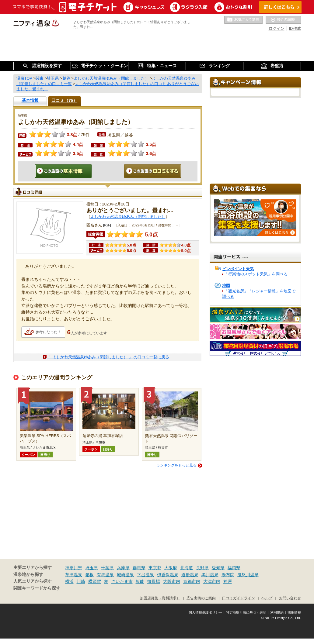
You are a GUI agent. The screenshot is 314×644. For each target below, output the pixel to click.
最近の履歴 (283, 20)
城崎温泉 (125, 575)
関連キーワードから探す (37, 588)
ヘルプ (267, 598)
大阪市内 (172, 581)
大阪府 (171, 568)
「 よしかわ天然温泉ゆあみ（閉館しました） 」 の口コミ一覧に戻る (108, 357)
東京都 (155, 568)
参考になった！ (48, 332)
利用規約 (277, 612)
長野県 (202, 568)
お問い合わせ (290, 598)
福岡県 (234, 568)
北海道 (187, 568)
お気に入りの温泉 (243, 20)
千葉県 (107, 568)
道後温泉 (190, 575)
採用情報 (294, 612)
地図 (226, 286)
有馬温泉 (105, 575)
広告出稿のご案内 (201, 598)
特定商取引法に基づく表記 (246, 612)
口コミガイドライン (239, 598)
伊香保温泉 (168, 575)
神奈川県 (74, 568)
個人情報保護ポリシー (205, 612)
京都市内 (192, 581)
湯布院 (228, 575)
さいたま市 (122, 581)
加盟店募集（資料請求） (160, 598)
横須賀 (95, 581)
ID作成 (295, 28)
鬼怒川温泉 (248, 575)
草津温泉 (74, 575)
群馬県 (139, 568)
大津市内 (212, 581)
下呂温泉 (145, 575)
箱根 (89, 575)
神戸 (228, 581)
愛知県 (218, 568)
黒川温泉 (210, 575)
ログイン (277, 28)
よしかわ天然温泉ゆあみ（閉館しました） (128, 217)
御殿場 (154, 581)
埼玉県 (92, 568)
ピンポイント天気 (238, 269)
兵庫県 (123, 568)
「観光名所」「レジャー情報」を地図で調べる (259, 294)
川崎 (81, 581)
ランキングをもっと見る (176, 465)
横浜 (69, 581)
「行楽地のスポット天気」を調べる (256, 274)
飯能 (140, 581)
